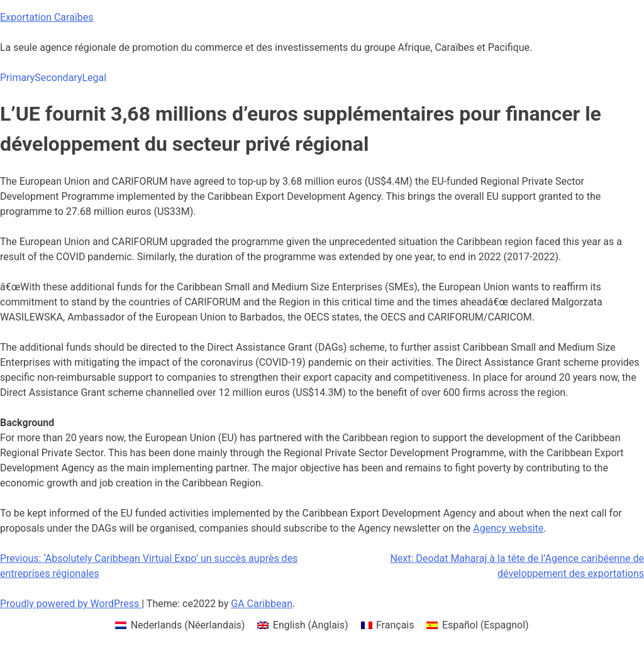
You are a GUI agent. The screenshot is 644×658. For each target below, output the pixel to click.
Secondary (58, 78)
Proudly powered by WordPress (71, 604)
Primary (17, 78)
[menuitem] (180, 625)
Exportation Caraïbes (47, 17)
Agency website (508, 528)
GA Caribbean (262, 604)
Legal (94, 78)
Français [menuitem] (395, 625)
